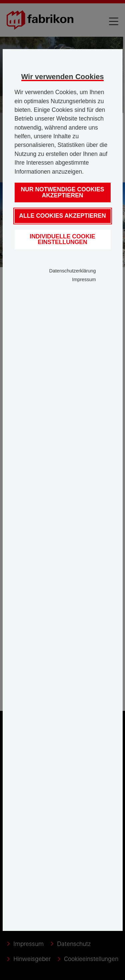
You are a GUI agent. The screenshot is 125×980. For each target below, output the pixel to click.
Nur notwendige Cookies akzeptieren (62, 192)
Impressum (84, 279)
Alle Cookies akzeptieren (62, 216)
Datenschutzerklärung (73, 271)
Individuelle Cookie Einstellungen (62, 239)
